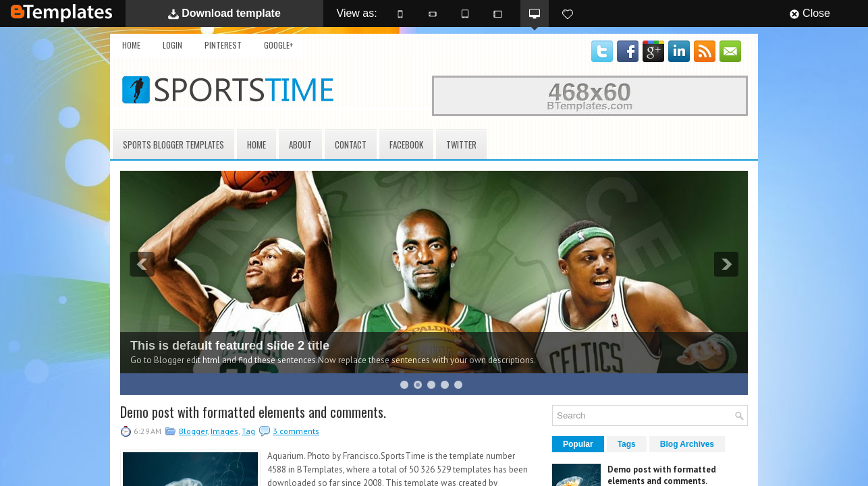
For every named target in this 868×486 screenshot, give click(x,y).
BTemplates (61, 13)
